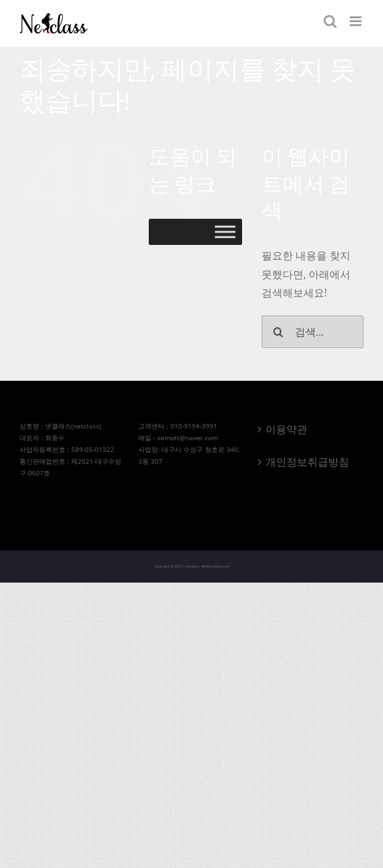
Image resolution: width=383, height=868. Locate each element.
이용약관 (286, 429)
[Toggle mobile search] (330, 21)
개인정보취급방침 (307, 462)
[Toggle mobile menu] (357, 21)
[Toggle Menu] (225, 232)
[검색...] (313, 332)
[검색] (278, 332)
